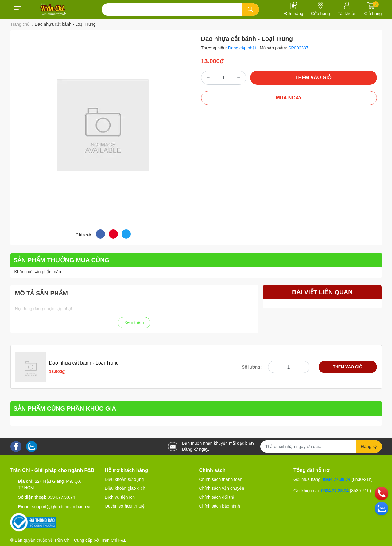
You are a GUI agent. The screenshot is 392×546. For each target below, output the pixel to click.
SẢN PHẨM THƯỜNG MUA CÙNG (62, 260)
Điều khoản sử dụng (124, 479)
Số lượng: (252, 367)
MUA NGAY (289, 98)
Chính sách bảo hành (220, 506)
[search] (250, 10)
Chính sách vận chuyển (222, 488)
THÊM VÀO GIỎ (314, 78)
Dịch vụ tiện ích (120, 497)
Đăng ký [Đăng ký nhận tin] (369, 447)
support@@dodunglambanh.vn (62, 507)
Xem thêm (134, 322)
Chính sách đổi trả (217, 497)
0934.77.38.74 (61, 497)
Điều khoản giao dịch (125, 488)
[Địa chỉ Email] (321, 447)
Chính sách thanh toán (221, 479)
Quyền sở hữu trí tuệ (125, 506)
